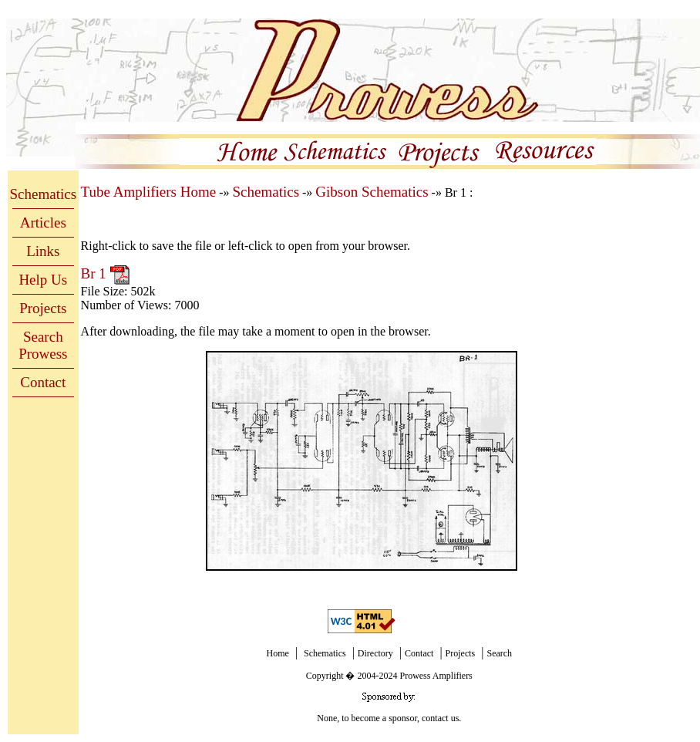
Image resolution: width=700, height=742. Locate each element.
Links (43, 251)
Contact (43, 382)
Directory (375, 653)
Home (277, 653)
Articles (43, 223)
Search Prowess (43, 345)
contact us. (441, 718)
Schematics (44, 194)
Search (499, 653)
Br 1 (96, 273)
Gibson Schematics (372, 192)
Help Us (43, 280)
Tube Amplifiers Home (149, 192)
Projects (43, 308)
